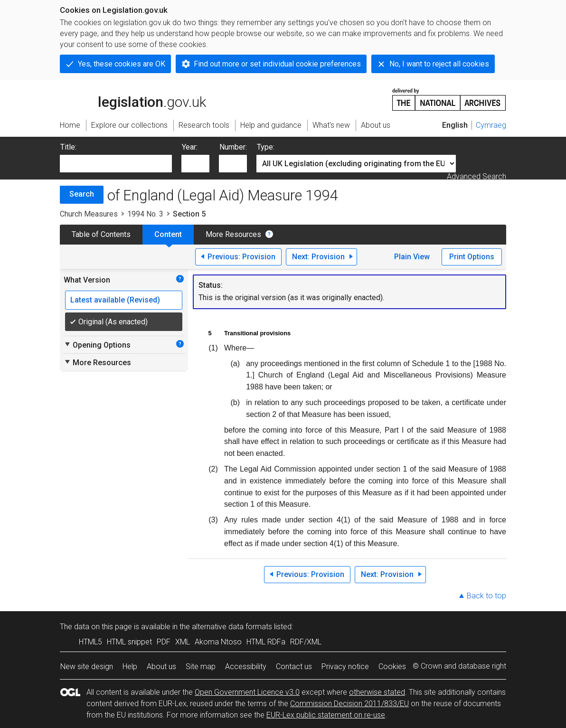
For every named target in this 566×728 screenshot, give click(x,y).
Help (130, 667)
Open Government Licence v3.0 (247, 692)
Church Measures (89, 214)
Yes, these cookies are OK (122, 64)
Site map (201, 667)
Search (82, 194)
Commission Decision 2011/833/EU (349, 704)
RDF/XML (306, 642)
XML (183, 642)
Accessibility (246, 667)
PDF (164, 642)
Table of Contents (101, 234)
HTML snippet (129, 642)
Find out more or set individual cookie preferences (277, 64)
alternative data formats (232, 627)
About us (161, 667)
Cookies (392, 667)
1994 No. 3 (145, 214)
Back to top (486, 596)
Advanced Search (476, 176)
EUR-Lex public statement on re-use (326, 715)
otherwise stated (377, 692)
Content (168, 234)
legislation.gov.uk (133, 99)
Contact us (294, 667)
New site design (87, 667)
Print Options (472, 257)
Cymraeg (491, 125)
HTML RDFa (266, 642)
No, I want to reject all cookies (439, 64)
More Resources (233, 234)
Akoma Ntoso (218, 642)
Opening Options (97, 345)
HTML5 (90, 642)
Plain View (412, 257)
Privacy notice (345, 667)
